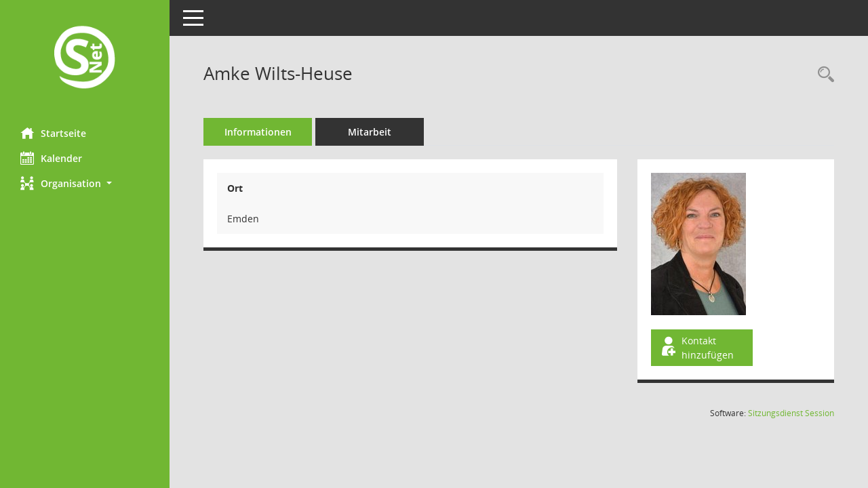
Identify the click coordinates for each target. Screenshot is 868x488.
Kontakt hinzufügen (696, 348)
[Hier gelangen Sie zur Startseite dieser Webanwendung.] (85, 59)
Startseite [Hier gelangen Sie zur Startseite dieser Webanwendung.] (53, 133)
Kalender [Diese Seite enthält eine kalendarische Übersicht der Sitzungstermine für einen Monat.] (51, 158)
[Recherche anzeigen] (823, 75)
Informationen (258, 132)
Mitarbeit (370, 132)
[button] (85, 183)
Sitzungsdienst (791, 413)
